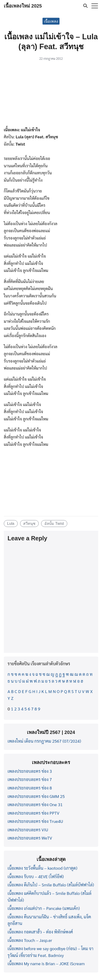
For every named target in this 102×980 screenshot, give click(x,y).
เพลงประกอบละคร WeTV (30, 838)
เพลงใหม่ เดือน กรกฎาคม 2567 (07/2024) (44, 741)
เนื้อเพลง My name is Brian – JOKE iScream (46, 963)
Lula (11, 523)
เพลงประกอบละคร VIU (28, 830)
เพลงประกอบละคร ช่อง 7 (30, 779)
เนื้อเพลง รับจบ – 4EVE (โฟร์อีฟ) (36, 876)
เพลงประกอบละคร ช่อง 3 (30, 771)
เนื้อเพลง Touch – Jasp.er (30, 940)
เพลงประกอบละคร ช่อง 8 (30, 788)
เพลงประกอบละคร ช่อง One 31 (35, 804)
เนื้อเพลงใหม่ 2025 (23, 6)
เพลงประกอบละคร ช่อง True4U (35, 821)
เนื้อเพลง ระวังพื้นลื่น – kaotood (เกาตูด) (42, 868)
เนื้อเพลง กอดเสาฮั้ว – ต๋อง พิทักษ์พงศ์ (40, 932)
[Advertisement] (51, 95)
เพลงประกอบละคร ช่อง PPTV (33, 813)
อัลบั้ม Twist (54, 523)
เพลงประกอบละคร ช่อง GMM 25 (36, 796)
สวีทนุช (29, 523)
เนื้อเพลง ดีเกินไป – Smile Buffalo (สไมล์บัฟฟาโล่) (51, 885)
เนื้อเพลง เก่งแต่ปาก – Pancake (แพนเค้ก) (44, 908)
